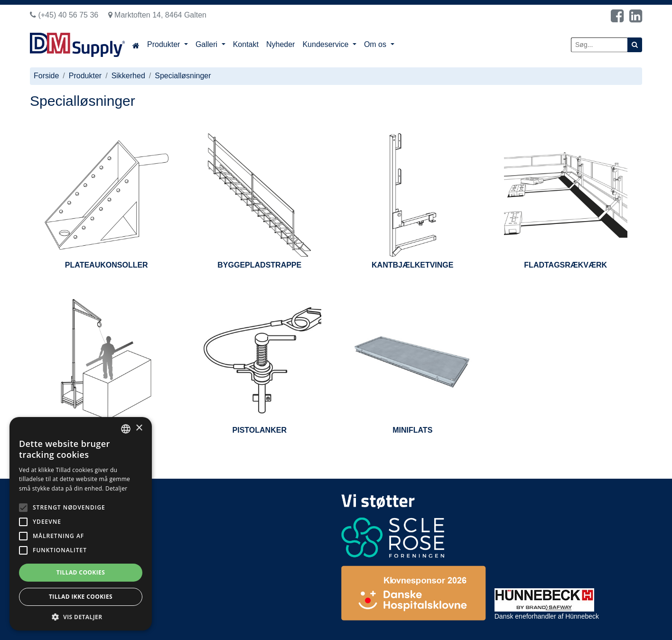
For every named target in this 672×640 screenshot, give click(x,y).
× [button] (139, 428)
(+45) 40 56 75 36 (64, 15)
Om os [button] (376, 44)
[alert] (81, 524)
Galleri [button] (208, 44)
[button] (81, 617)
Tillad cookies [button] (81, 572)
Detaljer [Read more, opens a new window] (117, 488)
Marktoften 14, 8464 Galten (157, 15)
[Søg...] (599, 45)
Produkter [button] (165, 44)
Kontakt (246, 44)
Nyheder (280, 44)
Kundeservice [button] (326, 44)
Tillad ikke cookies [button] (81, 597)
